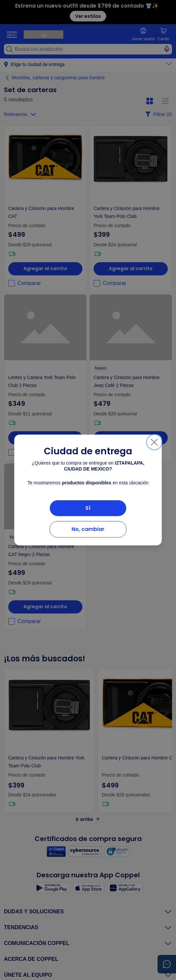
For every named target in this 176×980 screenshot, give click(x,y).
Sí (88, 508)
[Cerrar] (154, 442)
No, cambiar (88, 529)
